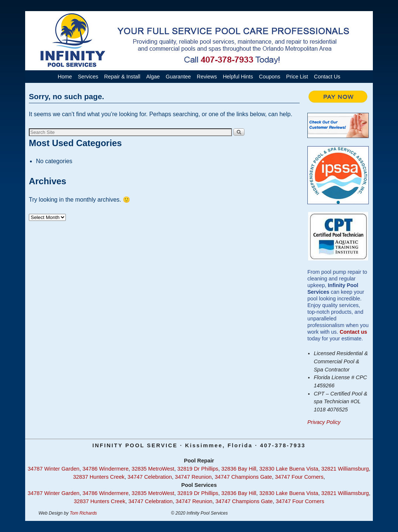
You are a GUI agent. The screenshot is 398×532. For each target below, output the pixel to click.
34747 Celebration (150, 477)
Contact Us (327, 77)
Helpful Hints (238, 77)
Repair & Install (122, 77)
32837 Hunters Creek (99, 477)
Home (65, 77)
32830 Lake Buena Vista (289, 469)
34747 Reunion (193, 477)
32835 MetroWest (153, 469)
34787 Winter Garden (54, 469)
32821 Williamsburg (345, 469)
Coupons (270, 77)
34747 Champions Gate (243, 477)
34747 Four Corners (299, 477)
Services (88, 77)
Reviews (207, 77)
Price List (297, 77)
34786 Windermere (106, 469)
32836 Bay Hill (239, 469)
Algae (153, 77)
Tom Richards (84, 513)
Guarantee (178, 77)
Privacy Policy (324, 422)
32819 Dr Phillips (198, 469)
